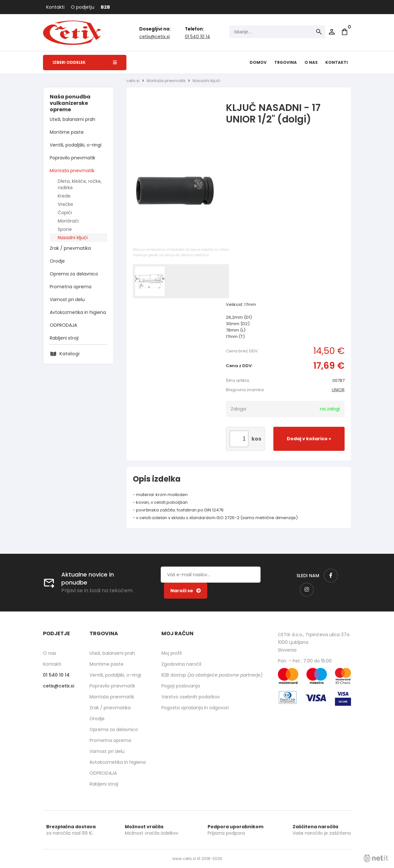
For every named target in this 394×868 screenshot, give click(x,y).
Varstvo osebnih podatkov (191, 697)
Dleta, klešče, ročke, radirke (80, 184)
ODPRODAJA (63, 325)
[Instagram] (307, 590)
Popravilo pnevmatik (73, 158)
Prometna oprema (71, 287)
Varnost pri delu (67, 299)
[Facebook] (331, 576)
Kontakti (55, 7)
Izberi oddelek (85, 62)
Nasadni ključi (73, 238)
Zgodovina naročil (181, 664)
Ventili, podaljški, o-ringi (76, 145)
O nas (311, 62)
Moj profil (171, 653)
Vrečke (65, 204)
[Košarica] (345, 32)
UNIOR (338, 390)
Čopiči (65, 213)
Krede (64, 196)
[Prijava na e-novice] (186, 591)
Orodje (57, 261)
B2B (105, 7)
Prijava (332, 32)
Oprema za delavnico (74, 274)
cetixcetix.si (154, 37)
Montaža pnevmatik (72, 171)
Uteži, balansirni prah (73, 119)
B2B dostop (212, 675)
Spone (65, 229)
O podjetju (83, 7)
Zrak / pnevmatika (70, 248)
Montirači (68, 221)
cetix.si (133, 81)
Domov (258, 62)
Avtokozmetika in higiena (78, 312)
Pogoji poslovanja (181, 686)
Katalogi (69, 354)
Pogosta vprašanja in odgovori (195, 708)
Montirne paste (67, 132)
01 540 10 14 (197, 37)
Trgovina (286, 62)
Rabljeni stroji (64, 338)
